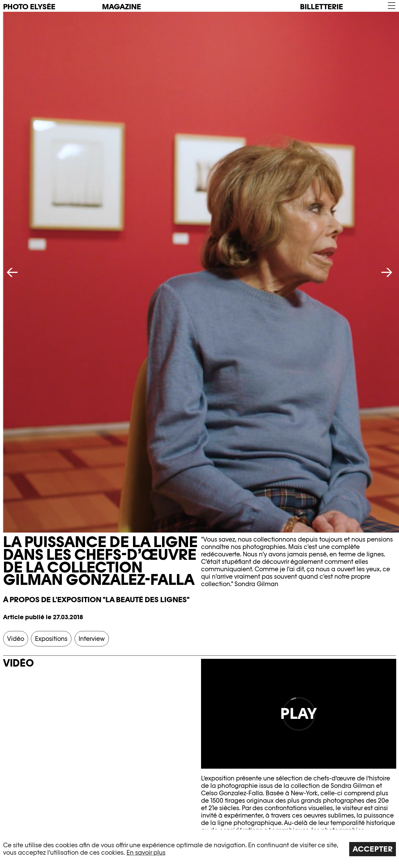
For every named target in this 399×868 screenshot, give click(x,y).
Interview (92, 639)
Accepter (373, 849)
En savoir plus (146, 853)
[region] (199, 849)
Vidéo (16, 639)
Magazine (122, 7)
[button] (391, 6)
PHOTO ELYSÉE (29, 7)
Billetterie (322, 7)
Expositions (51, 639)
